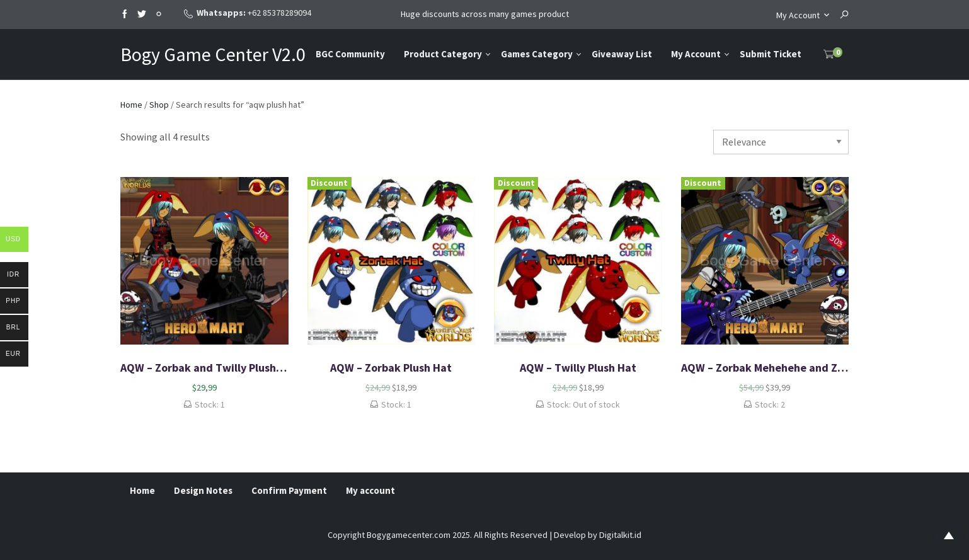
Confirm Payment (289, 490)
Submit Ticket (771, 54)
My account (370, 490)
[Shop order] (781, 142)
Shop (159, 105)
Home (131, 105)
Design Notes (203, 490)
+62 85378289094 (279, 13)
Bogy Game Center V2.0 (213, 54)
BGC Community (350, 54)
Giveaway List (622, 54)
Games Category (537, 54)
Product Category (443, 54)
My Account (798, 15)
